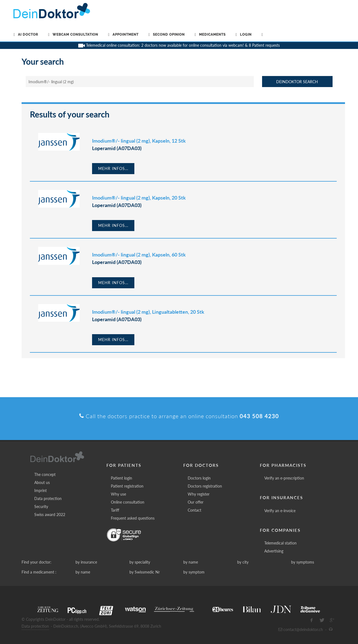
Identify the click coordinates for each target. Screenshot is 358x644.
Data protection (48, 498)
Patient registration (127, 486)
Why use (118, 494)
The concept (45, 474)
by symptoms (303, 562)
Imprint (40, 490)
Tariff (115, 510)
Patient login (121, 478)
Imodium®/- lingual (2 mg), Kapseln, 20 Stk (139, 198)
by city (243, 562)
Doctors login (199, 478)
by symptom (194, 572)
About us (42, 482)
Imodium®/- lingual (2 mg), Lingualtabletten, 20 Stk (148, 312)
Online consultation (128, 502)
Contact (194, 510)
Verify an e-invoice (280, 511)
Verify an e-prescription (284, 478)
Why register (199, 494)
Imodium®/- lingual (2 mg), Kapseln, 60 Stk (139, 255)
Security (41, 506)
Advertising (274, 551)
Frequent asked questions (133, 518)
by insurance (86, 562)
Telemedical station (280, 543)
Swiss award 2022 (50, 515)
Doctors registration (205, 486)
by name (191, 562)
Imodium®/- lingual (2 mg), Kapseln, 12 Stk (139, 141)
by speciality (140, 562)
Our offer (196, 502)
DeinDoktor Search (297, 82)
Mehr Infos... (113, 168)
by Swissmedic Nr (145, 572)
